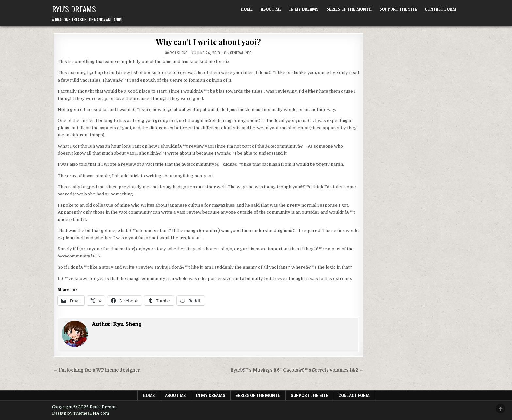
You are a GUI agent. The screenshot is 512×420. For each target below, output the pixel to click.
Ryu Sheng (179, 53)
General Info (241, 53)
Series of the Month (349, 9)
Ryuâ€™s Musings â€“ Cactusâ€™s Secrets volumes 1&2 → (297, 370)
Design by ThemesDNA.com (80, 413)
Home (247, 9)
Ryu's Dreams (74, 9)
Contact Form (440, 9)
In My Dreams (304, 9)
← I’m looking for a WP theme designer (97, 370)
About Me (271, 9)
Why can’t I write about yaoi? (208, 42)
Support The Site (398, 9)
